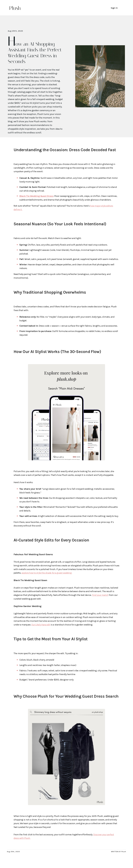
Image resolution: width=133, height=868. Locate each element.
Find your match (100, 595)
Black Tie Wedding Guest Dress (36, 196)
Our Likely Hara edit (41, 625)
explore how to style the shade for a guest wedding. (47, 573)
